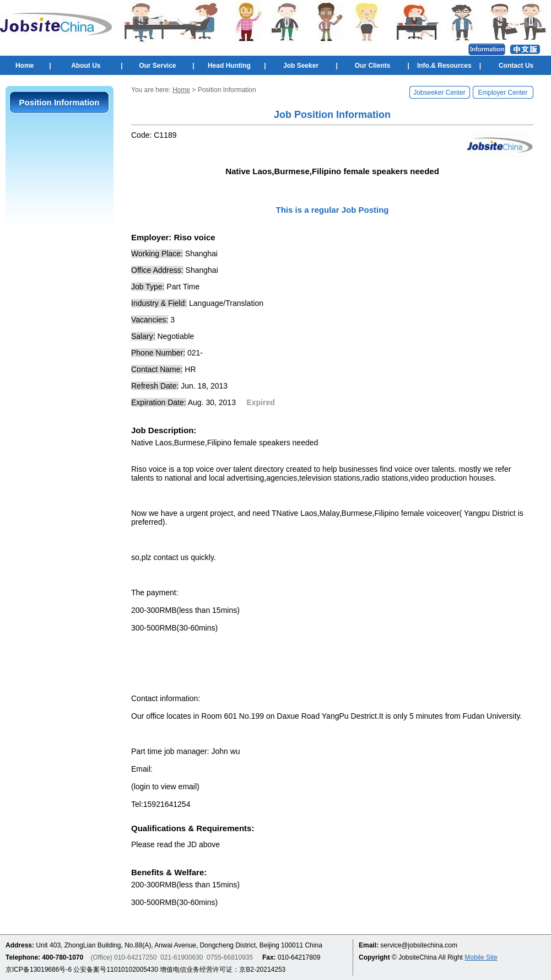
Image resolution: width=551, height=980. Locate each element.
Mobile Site (481, 957)
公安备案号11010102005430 (115, 970)
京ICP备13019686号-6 (39, 970)
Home (25, 66)
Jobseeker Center (439, 93)
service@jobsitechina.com (419, 945)
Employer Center (503, 93)
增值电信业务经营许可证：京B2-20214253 (223, 970)
